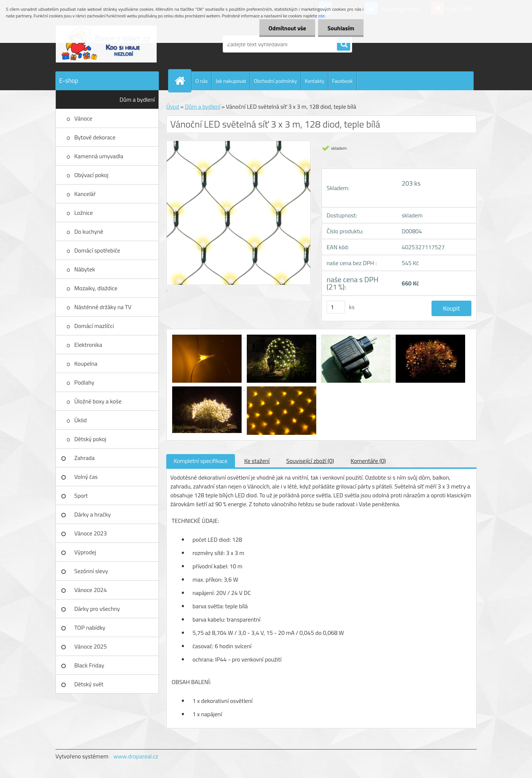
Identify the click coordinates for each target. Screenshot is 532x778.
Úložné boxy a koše (98, 401)
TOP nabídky (90, 628)
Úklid (81, 420)
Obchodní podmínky (275, 81)
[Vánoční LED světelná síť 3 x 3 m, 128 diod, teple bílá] (208, 336)
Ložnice (83, 213)
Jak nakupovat (231, 81)
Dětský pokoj (90, 439)
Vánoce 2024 (91, 590)
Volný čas (86, 477)
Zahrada (84, 458)
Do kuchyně (89, 231)
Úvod (173, 106)
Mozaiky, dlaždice (96, 288)
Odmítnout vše (287, 28)
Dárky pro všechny (97, 609)
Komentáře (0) (368, 461)
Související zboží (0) (310, 461)
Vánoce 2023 (91, 533)
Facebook (342, 81)
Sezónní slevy (91, 571)
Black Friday (89, 665)
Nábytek (85, 269)
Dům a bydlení (137, 99)
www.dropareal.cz (136, 756)
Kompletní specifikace (201, 461)
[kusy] (336, 307)
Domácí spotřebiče (97, 250)
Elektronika (88, 345)
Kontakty (315, 81)
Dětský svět (89, 684)
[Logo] (106, 44)
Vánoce (83, 118)
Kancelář (85, 194)
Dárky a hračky (93, 514)
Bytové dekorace (95, 137)
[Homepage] (183, 81)
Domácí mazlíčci (94, 326)
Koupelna (86, 363)
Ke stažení (257, 461)
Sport (81, 495)
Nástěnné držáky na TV (103, 307)
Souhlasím (341, 28)
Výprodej (85, 552)
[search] (344, 44)
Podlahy (84, 382)
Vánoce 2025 (91, 646)
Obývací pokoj (91, 175)
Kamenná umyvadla (99, 156)
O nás (202, 81)
